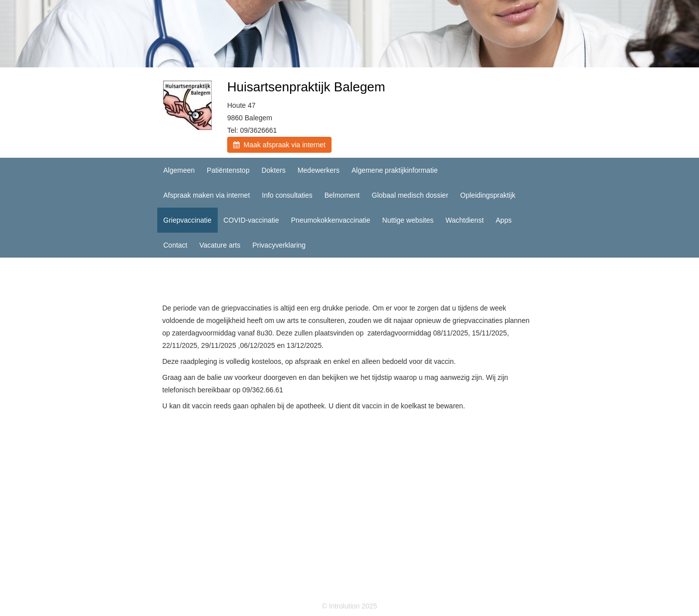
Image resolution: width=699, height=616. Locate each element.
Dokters (274, 170)
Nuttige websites (408, 220)
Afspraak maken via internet (207, 195)
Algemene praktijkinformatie (395, 170)
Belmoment (342, 195)
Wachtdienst (465, 220)
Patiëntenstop (228, 170)
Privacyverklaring (279, 245)
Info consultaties (287, 195)
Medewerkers (319, 170)
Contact (175, 245)
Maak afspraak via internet (279, 145)
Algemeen (179, 170)
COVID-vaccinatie (251, 220)
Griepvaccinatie (187, 220)
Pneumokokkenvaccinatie (331, 220)
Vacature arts (220, 245)
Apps (504, 220)
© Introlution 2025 (350, 606)
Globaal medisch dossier (410, 195)
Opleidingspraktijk (488, 195)
